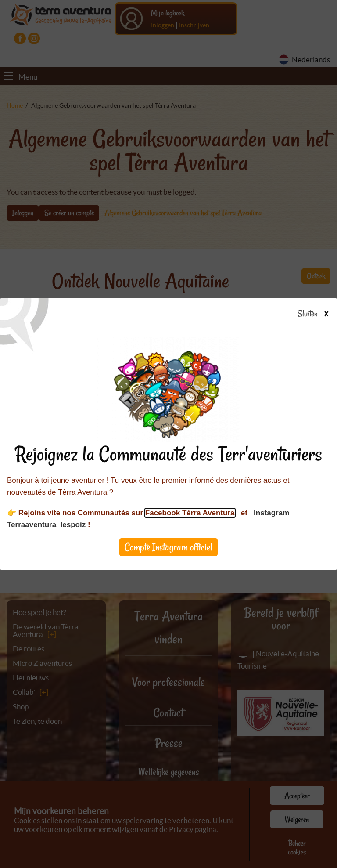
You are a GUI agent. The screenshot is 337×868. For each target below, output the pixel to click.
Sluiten (316, 314)
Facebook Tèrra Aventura (190, 513)
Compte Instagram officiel (168, 547)
